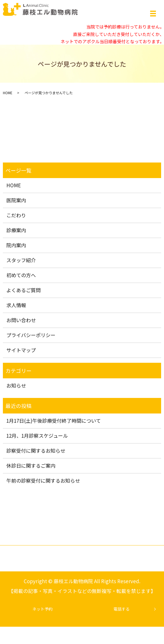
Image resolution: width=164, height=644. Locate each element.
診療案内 (16, 230)
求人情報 (16, 305)
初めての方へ (21, 275)
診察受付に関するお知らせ (36, 451)
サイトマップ (21, 350)
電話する (122, 609)
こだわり (16, 215)
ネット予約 (42, 609)
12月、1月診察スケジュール (37, 436)
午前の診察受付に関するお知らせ (43, 480)
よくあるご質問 (24, 290)
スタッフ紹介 (21, 260)
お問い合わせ (21, 320)
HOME (8, 93)
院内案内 (16, 245)
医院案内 (16, 200)
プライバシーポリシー (31, 335)
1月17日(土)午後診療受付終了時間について (54, 421)
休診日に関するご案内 (31, 465)
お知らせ (16, 385)
